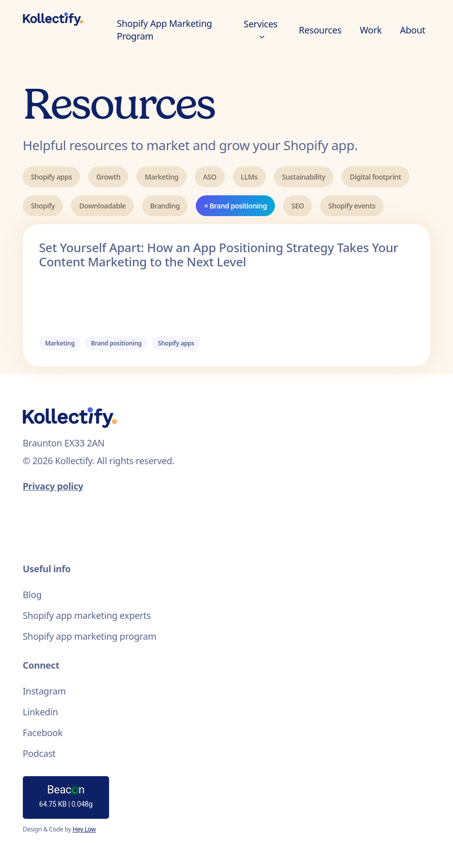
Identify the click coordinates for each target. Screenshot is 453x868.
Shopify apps (51, 177)
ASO (210, 177)
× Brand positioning (235, 206)
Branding (165, 206)
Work (371, 30)
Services (260, 28)
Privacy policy (53, 486)
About (413, 30)
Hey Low (84, 829)
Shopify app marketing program (90, 636)
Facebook (43, 733)
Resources (320, 30)
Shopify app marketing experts (87, 615)
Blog (32, 595)
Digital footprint (375, 177)
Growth (109, 177)
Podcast (39, 753)
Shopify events (352, 206)
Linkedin (41, 712)
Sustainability (304, 177)
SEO (298, 206)
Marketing (162, 177)
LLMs (249, 177)
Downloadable (102, 206)
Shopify (43, 206)
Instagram (44, 691)
